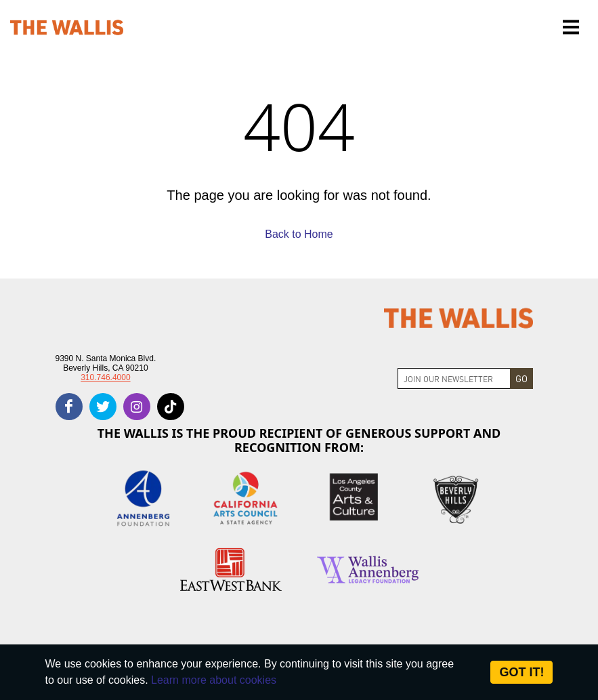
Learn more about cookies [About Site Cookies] (214, 680)
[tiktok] (171, 407)
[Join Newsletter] (454, 378)
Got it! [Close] (521, 672)
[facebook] (69, 407)
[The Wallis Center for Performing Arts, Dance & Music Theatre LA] (67, 27)
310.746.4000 (105, 377)
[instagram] (137, 407)
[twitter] (103, 407)
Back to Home (299, 234)
